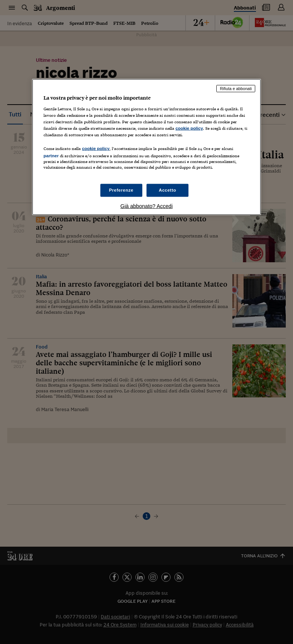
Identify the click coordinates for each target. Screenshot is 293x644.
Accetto (167, 190)
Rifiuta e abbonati (236, 89)
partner (51, 156)
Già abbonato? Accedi (147, 206)
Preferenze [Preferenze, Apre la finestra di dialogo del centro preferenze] (121, 190)
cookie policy (189, 128)
